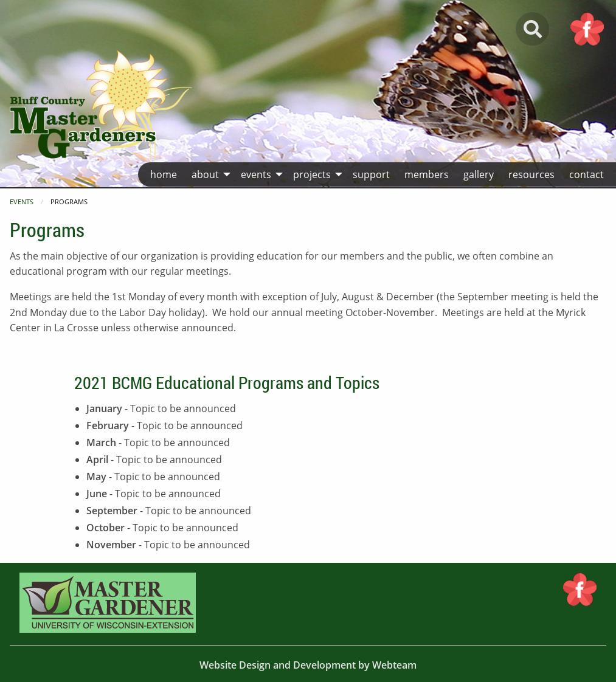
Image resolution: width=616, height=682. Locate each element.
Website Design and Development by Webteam (308, 665)
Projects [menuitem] (312, 174)
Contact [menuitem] (587, 174)
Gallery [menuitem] (479, 174)
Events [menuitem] (256, 174)
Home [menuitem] (164, 174)
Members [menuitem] (427, 174)
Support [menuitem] (371, 174)
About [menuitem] (205, 174)
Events (22, 201)
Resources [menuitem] (531, 174)
